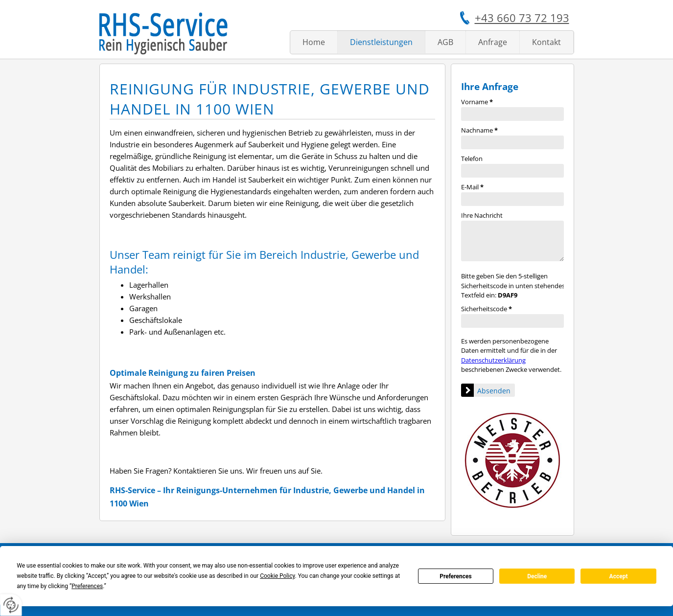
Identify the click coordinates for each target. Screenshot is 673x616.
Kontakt (546, 42)
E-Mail (472, 187)
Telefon (472, 159)
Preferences (456, 576)
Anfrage (493, 42)
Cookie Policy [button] (277, 576)
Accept (619, 576)
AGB (445, 42)
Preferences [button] (87, 586)
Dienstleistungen (381, 42)
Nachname (479, 130)
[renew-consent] (11, 605)
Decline (537, 576)
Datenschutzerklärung (493, 360)
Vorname (477, 102)
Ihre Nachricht (482, 215)
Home (314, 42)
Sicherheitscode (487, 309)
